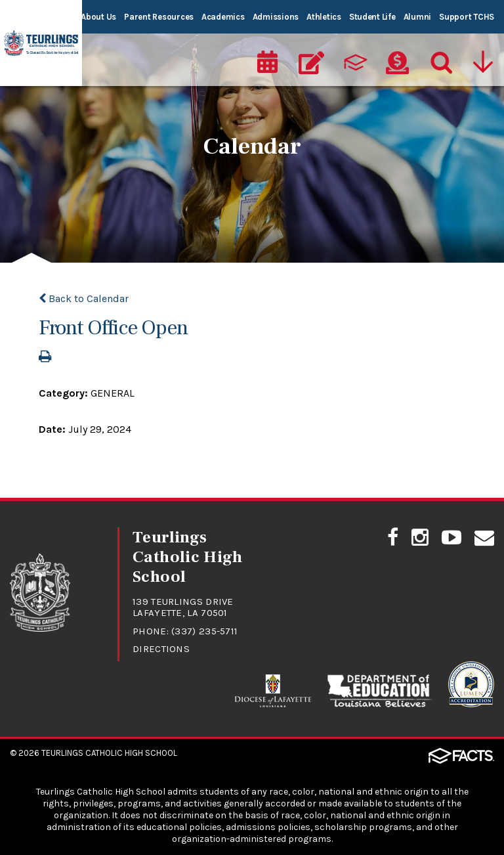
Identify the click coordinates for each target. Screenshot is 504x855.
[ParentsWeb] (354, 63)
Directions (161, 649)
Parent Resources (159, 17)
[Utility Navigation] (484, 63)
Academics (223, 17)
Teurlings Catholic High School (109, 753)
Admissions (276, 17)
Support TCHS (467, 17)
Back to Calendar (84, 298)
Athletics (324, 17)
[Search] (440, 63)
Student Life (372, 17)
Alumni (417, 17)
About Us (98, 17)
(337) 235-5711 (204, 631)
